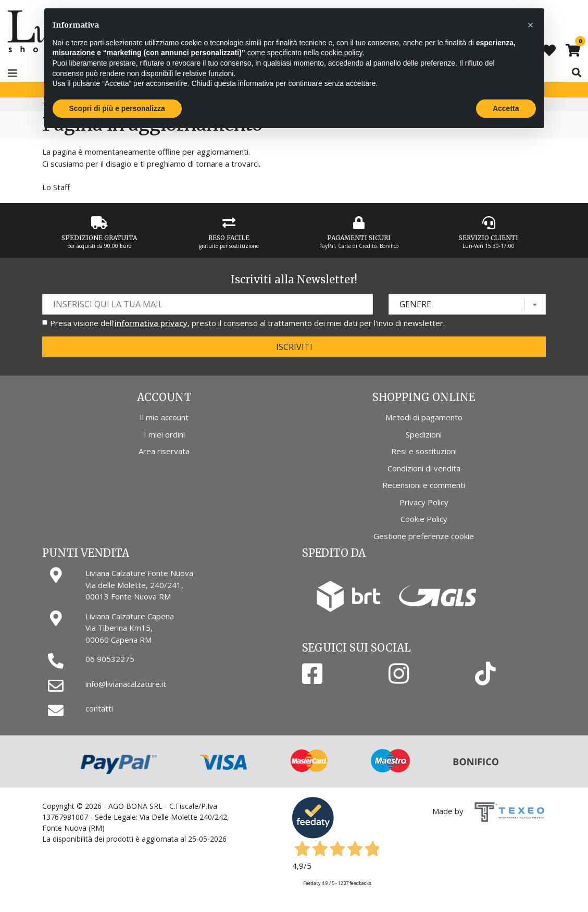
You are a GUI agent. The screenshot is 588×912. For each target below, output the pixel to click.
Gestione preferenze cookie (424, 536)
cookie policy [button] (341, 53)
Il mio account (164, 417)
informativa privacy (151, 323)
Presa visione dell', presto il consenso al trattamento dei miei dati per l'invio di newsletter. (247, 323)
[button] (531, 25)
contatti (99, 708)
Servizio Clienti (489, 238)
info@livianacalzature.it (126, 684)
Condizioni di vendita (424, 468)
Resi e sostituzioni (424, 451)
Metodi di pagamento (424, 417)
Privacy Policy (424, 502)
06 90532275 (110, 659)
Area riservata (164, 451)
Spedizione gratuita (99, 238)
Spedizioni (424, 434)
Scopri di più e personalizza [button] (117, 108)
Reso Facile (229, 238)
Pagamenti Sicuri (359, 238)
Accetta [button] (506, 108)
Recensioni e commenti (424, 485)
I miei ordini (164, 434)
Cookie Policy (424, 519)
